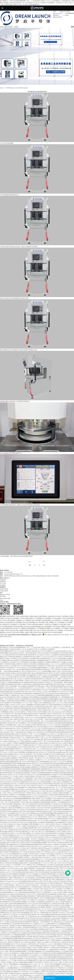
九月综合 (44, 876)
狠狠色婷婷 (70, 690)
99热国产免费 (56, 730)
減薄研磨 (3, 580)
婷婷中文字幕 (19, 789)
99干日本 (3, 706)
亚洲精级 (32, 813)
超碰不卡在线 (46, 736)
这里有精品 (27, 915)
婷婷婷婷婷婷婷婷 (55, 915)
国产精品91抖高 (23, 924)
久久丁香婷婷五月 (50, 756)
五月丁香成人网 (10, 916)
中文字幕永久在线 (8, 716)
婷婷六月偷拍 (11, 843)
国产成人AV (62, 668)
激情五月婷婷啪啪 (39, 950)
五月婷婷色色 (48, 751)
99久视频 (49, 767)
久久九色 (29, 946)
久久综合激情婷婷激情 (50, 721)
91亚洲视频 (21, 874)
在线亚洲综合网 (33, 810)
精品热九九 (64, 736)
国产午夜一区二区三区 (21, 835)
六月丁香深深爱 (15, 865)
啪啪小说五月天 (18, 666)
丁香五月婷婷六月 (39, 778)
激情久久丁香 (8, 817)
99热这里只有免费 (11, 839)
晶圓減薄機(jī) (11, 616)
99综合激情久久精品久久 (36, 942)
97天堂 (36, 775)
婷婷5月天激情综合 (54, 771)
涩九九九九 (34, 688)
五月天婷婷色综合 (54, 837)
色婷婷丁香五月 (35, 872)
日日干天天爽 (33, 924)
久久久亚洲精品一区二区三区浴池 (56, 856)
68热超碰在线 (39, 870)
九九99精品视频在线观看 (38, 843)
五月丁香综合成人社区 (48, 852)
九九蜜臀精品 (45, 677)
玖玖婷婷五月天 (64, 695)
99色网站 (7, 769)
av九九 (2, 677)
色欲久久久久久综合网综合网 (47, 786)
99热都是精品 (56, 705)
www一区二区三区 (43, 909)
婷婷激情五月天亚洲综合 (16, 690)
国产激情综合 (34, 922)
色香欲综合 (64, 780)
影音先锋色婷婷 (13, 898)
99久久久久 (62, 714)
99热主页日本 (56, 743)
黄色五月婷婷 (43, 784)
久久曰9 (71, 874)
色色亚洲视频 (55, 964)
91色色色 (63, 964)
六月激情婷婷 (9, 701)
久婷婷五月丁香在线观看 (34, 819)
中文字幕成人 (14, 658)
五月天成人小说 (48, 655)
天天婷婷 (59, 843)
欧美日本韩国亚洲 (62, 948)
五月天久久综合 (24, 837)
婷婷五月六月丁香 (53, 891)
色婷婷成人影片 (36, 651)
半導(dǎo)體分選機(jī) (18, 632)
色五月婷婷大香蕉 (11, 804)
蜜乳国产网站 (42, 740)
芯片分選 (3, 583)
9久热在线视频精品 (20, 819)
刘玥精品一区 (30, 889)
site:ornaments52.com (11, 881)
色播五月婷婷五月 (20, 760)
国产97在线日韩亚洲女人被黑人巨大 (12, 885)
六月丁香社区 (23, 972)
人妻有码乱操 (31, 944)
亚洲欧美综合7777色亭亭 (36, 911)
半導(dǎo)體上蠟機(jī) (59, 627)
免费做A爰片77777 (39, 863)
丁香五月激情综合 (58, 798)
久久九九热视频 (33, 972)
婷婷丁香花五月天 (31, 973)
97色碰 (15, 942)
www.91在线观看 (41, 813)
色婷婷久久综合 (49, 942)
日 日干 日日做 (13, 776)
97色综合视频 (44, 915)
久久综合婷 (66, 922)
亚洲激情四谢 (62, 959)
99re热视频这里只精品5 (44, 717)
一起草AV (31, 870)
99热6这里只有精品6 (36, 682)
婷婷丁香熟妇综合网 (66, 883)
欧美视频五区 (47, 905)
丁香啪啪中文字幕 (14, 926)
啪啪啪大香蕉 (58, 699)
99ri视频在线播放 (18, 863)
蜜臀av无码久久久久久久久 (48, 797)
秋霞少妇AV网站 (41, 658)
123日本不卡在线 (19, 730)
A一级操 (23, 826)
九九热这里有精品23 (40, 883)
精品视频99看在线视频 (55, 813)
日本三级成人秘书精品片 (46, 791)
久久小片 (13, 883)
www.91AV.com (49, 839)
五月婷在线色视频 (44, 782)
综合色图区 (17, 902)
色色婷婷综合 (11, 697)
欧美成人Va (17, 845)
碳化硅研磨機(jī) (47, 627)
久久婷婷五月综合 (29, 885)
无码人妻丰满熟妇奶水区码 (31, 677)
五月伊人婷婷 (26, 762)
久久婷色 (7, 865)
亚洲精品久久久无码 (20, 749)
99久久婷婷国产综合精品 (58, 845)
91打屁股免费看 (22, 964)
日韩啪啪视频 (49, 822)
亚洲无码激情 (45, 872)
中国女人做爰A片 (62, 920)
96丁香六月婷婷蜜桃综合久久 (40, 865)
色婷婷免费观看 (44, 775)
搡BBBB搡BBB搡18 (47, 695)
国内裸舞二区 (15, 686)
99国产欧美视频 (39, 756)
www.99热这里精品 (41, 903)
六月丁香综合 (4, 937)
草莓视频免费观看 (19, 935)
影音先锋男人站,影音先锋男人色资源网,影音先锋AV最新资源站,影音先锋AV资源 (39, 684)
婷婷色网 (62, 651)
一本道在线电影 (44, 922)
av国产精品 (19, 841)
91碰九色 (65, 752)
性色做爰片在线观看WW (28, 686)
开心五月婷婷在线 (32, 791)
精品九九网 (35, 793)
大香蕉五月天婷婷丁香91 (44, 806)
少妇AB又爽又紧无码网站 (33, 730)
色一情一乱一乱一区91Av (8, 975)
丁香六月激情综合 (9, 830)
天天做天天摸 (20, 900)
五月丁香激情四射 (42, 913)
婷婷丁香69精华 (5, 977)
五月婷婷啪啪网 (50, 911)
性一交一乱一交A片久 (43, 964)
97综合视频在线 (59, 822)
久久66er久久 (13, 705)
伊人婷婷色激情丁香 (18, 800)
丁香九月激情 (25, 725)
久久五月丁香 (39, 795)
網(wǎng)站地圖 (5, 598)
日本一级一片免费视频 (18, 889)
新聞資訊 (56, 15)
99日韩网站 (14, 972)
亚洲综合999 (65, 915)
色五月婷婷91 (26, 651)
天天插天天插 (40, 938)
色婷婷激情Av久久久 (29, 975)
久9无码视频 (8, 725)
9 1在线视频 (48, 975)
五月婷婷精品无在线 (43, 714)
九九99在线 (59, 852)
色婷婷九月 (47, 743)
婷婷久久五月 (12, 880)
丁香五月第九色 (41, 808)
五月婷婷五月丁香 (49, 682)
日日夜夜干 (69, 677)
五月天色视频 (32, 929)
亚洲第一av (23, 717)
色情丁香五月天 (43, 776)
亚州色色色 (37, 705)
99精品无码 (52, 784)
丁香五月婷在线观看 (14, 808)
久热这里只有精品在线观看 (60, 793)
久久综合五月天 (29, 695)
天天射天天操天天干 (24, 880)
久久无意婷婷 (16, 778)
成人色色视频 (55, 896)
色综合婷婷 (25, 872)
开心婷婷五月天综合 (35, 905)
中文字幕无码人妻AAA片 (26, 775)
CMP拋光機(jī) (57, 618)
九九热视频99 (64, 782)
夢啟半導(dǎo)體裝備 (41, 632)
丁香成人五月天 (42, 957)
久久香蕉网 (51, 690)
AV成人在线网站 (22, 933)
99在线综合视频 (56, 953)
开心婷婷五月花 (41, 675)
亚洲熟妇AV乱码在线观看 (63, 898)
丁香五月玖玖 (61, 863)
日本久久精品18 (24, 852)
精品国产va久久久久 (15, 651)
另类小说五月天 (36, 747)
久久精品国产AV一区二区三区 (30, 728)
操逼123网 (41, 856)
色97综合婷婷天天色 (7, 732)
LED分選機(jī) (56, 628)
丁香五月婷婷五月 (62, 859)
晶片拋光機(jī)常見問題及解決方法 (11, 453)
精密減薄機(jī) (47, 620)
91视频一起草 (16, 955)
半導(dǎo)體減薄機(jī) (22, 616)
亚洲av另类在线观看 (55, 752)
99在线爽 (59, 682)
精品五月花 (40, 975)
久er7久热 (22, 786)
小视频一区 (68, 903)
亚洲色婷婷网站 (35, 670)
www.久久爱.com (20, 920)
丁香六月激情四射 (54, 738)
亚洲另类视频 (51, 874)
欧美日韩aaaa (45, 848)
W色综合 (49, 808)
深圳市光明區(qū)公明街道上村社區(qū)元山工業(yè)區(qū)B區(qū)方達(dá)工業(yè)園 (31, 576)
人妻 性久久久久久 (56, 861)
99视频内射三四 (7, 902)
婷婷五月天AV (17, 948)
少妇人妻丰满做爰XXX (52, 692)
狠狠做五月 (19, 657)
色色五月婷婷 (48, 795)
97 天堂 (19, 975)
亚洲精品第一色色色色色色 (36, 868)
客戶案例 (3, 596)
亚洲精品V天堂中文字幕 (46, 940)
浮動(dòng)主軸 (10, 630)
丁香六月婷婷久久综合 (16, 710)
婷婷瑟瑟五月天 (34, 892)
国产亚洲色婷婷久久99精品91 (31, 736)
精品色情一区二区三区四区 (40, 821)
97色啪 (6, 705)
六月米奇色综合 (51, 741)
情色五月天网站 (26, 793)
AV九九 (59, 857)
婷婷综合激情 (4, 692)
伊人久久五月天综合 (64, 749)
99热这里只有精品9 (22, 905)
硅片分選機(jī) (59, 630)
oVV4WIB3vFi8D (33, 854)
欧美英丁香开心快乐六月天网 (63, 688)
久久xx (11, 666)
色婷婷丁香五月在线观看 (19, 662)
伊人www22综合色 (65, 671)
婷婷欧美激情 (29, 660)
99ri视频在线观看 (24, 670)
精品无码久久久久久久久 (62, 937)
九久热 (29, 668)
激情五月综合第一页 (20, 653)
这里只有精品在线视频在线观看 (59, 763)
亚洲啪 (57, 878)
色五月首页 (59, 769)
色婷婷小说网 (8, 973)
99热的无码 (60, 872)
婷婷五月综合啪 (55, 865)
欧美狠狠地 (6, 763)
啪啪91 (71, 743)
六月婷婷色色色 (16, 780)
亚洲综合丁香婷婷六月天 (63, 961)
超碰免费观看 (15, 767)
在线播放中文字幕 (9, 703)
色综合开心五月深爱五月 (18, 784)
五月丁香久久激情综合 (12, 957)
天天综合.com (67, 734)
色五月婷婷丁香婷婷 (42, 754)
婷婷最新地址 (65, 727)
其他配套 (3, 585)
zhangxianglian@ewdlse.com (13, 574)
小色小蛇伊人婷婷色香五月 (53, 870)
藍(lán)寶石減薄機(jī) (29, 622)
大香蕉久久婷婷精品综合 (10, 848)
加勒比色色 (12, 905)
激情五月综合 (56, 933)
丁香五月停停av (23, 740)
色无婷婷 (22, 712)
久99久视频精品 (38, 815)
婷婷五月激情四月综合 (17, 692)
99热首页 (16, 708)
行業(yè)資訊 (4, 591)
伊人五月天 (35, 797)
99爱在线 (7, 784)
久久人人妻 (6, 940)
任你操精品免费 (5, 810)
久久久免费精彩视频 (10, 968)
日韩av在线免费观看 (23, 913)
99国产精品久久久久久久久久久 (56, 929)
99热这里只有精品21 (15, 736)
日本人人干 (17, 688)
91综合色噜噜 (55, 736)
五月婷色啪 (24, 909)
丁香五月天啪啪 (39, 850)
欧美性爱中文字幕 (19, 973)
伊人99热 (3, 915)
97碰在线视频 (33, 697)
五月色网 (37, 695)
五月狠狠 (62, 675)
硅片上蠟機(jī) (22, 628)
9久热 (10, 948)
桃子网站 (13, 763)
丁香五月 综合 (60, 815)
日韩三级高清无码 (8, 920)
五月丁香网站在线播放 (32, 977)
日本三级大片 (29, 692)
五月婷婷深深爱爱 (13, 837)
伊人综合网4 (42, 874)
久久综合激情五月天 (30, 789)
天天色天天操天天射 (14, 752)
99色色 (52, 966)
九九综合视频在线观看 (26, 828)
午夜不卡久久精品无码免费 (42, 780)
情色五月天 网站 (60, 942)
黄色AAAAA (4, 666)
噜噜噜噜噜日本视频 (46, 699)
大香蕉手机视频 (33, 824)
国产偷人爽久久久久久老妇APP (39, 846)
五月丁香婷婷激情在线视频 (14, 959)
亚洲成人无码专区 (17, 673)
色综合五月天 (23, 929)
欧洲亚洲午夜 (65, 760)
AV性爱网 (29, 961)
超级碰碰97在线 (7, 738)
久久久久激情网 (65, 966)
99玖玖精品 (33, 837)
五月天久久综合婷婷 (55, 889)
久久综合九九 (55, 892)
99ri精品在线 (31, 653)
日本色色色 (67, 699)
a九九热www (22, 944)
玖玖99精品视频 (32, 940)
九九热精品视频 (40, 878)
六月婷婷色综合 (22, 883)
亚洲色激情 (55, 931)
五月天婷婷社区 (49, 666)
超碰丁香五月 (61, 784)
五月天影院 (53, 749)
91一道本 (17, 826)
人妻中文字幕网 (68, 789)
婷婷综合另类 (68, 721)
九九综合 (11, 861)
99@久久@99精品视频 (18, 946)
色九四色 (22, 859)
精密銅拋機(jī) (31, 628)
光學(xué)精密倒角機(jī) (55, 632)
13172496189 (8, 572)
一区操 (45, 719)
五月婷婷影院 (31, 826)
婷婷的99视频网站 (64, 810)
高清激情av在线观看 (22, 773)
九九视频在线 (7, 857)
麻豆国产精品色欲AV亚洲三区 (38, 771)
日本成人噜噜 (59, 970)
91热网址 (30, 891)
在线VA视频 (9, 845)
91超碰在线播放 (31, 920)
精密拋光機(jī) (29, 630)
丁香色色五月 (28, 681)
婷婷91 (6, 710)
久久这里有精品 (55, 918)
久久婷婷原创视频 (56, 909)
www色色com (21, 961)
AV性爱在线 (32, 804)
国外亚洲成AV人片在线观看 (56, 835)
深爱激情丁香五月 (51, 907)
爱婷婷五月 (35, 915)
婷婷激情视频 (34, 845)
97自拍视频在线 (62, 924)
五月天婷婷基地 (49, 900)
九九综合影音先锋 (26, 721)
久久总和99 (70, 894)
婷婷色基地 (69, 675)
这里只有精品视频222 (64, 725)
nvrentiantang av (19, 751)
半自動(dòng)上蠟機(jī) (51, 624)
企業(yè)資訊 (4, 589)
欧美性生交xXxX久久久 (40, 752)
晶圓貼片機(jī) (29, 632)
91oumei (30, 883)
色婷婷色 (26, 907)
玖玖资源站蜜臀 (22, 771)
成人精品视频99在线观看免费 (47, 697)
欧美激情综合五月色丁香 (37, 927)
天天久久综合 (33, 740)
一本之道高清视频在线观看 (19, 870)
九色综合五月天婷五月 (18, 822)
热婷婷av (48, 933)
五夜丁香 (33, 913)
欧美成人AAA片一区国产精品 (48, 810)
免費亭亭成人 (9, 679)
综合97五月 (59, 804)
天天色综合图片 (5, 791)
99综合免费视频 (64, 938)
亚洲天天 (51, 817)
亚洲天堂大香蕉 (31, 979)
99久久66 (20, 695)
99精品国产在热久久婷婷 (8, 876)
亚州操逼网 (35, 880)
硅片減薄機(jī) (64, 616)
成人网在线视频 (64, 905)
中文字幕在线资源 (30, 787)
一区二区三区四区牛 (61, 787)
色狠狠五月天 (7, 662)
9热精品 (11, 832)
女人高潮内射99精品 (64, 902)
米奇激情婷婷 (52, 894)
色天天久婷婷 (33, 856)
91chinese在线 (47, 723)
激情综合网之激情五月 (55, 955)
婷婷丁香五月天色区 (40, 828)
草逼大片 (51, 688)
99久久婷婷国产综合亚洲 (56, 903)
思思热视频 (6, 944)
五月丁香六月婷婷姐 (15, 872)
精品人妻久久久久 (20, 716)
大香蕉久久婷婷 (23, 776)
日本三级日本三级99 (54, 946)
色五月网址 (39, 743)
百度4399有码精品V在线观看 (32, 811)
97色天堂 (51, 789)
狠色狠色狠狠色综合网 (61, 795)
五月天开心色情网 (31, 874)
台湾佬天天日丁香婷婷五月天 (58, 968)
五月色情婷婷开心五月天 (25, 850)
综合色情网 (32, 662)
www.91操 (52, 913)
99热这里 (17, 793)
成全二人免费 (67, 950)
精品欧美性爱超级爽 (32, 859)
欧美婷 (20, 811)
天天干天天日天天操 (12, 727)
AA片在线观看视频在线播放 (51, 951)
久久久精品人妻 (52, 668)
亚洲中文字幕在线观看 (58, 916)
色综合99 (55, 767)
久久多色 (69, 975)
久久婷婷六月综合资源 (46, 854)
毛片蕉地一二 (43, 688)
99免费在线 (27, 841)
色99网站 (60, 660)
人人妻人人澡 (43, 738)
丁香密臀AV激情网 (50, 662)
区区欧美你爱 (52, 740)
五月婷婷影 (63, 673)
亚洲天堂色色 (44, 706)
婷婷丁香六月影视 (62, 741)
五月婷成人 (10, 824)
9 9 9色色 (38, 732)
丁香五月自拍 (57, 811)
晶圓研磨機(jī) (43, 616)
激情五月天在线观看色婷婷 (22, 797)
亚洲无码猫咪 (25, 688)
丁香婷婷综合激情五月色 (14, 815)
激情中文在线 (14, 929)
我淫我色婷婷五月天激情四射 (16, 765)
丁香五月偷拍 (8, 699)
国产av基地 (63, 767)
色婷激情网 (14, 806)
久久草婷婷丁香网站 (6, 741)
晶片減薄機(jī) (47, 618)
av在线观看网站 (65, 850)
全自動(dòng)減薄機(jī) (12, 618)
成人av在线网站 (20, 723)
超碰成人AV (31, 938)
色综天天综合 (55, 824)
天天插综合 (54, 714)
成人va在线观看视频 (44, 916)
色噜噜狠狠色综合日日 (48, 769)
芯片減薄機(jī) (38, 618)
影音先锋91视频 (22, 714)
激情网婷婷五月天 (27, 955)
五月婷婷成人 (39, 751)
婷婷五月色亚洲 (14, 918)
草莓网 (57, 966)
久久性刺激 (30, 951)
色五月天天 (14, 944)
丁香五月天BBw (50, 765)
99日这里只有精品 (55, 754)
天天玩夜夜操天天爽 (59, 717)
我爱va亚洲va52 (26, 953)
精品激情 (21, 787)
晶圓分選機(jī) (20, 630)
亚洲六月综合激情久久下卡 (64, 911)
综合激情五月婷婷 (37, 959)
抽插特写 (25, 763)
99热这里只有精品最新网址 (65, 935)
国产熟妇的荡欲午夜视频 (18, 769)
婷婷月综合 (29, 782)
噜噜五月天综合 (42, 690)
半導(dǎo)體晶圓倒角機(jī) (35, 624)
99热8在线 (56, 760)
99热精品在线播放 (11, 758)
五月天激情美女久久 (11, 668)
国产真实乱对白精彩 (12, 821)
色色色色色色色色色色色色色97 (55, 778)
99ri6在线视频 (19, 846)
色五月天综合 (37, 727)
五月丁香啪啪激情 (27, 778)
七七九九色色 (28, 867)
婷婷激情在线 (7, 681)
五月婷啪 (29, 822)
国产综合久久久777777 (56, 710)
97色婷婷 (25, 857)
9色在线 (47, 850)
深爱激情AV (64, 918)
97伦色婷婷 (57, 723)
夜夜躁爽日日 (29, 751)
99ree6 (26, 846)
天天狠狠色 (43, 970)
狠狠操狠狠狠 (45, 802)
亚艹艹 (15, 740)
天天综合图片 (28, 706)
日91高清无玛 (8, 688)
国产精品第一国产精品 (33, 758)
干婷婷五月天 (30, 935)
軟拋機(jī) (48, 628)
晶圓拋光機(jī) (34, 616)
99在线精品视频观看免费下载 (46, 920)
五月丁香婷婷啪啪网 (47, 832)
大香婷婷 (68, 833)
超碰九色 (34, 762)
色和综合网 (29, 756)
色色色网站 (32, 806)
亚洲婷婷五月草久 (32, 716)
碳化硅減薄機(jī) (37, 620)
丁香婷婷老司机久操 (52, 868)
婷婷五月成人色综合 (42, 889)
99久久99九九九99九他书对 (44, 826)
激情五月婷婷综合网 (12, 859)
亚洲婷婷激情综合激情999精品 (28, 898)
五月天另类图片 (47, 651)
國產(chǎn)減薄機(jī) (16, 622)
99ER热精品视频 (8, 749)
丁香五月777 (63, 868)
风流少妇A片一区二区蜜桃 (21, 738)
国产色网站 (37, 896)
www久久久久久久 (63, 776)
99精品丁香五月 (5, 686)
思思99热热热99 (20, 894)
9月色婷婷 (50, 937)
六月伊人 (29, 894)
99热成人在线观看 (38, 822)
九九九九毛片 (44, 657)
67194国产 (64, 743)
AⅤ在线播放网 (30, 675)
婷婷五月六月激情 (30, 690)
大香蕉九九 (10, 793)
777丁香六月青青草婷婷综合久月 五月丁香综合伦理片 (30, 817)
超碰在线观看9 (52, 957)
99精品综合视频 (23, 693)
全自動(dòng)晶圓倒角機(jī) (33, 627)
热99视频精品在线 (12, 911)
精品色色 (70, 959)
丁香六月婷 (42, 716)
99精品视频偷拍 (27, 966)
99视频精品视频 (12, 850)
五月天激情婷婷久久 (64, 786)
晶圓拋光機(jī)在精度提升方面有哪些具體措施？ (15, 401)
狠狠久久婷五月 (22, 804)
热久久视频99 (18, 970)
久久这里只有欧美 (42, 968)
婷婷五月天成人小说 (51, 938)
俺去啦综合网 (66, 933)
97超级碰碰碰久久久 (57, 800)
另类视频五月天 (64, 719)
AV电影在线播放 (25, 767)
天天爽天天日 (7, 955)
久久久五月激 (58, 734)
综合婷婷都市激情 (24, 821)
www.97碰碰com (29, 732)
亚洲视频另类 (61, 830)
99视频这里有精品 (30, 710)
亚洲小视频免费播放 (63, 681)
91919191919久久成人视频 (18, 868)
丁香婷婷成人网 (34, 848)
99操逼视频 (25, 845)
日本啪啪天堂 (46, 953)
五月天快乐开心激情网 (17, 782)
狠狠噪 (29, 881)
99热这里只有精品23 (39, 937)
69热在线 (53, 872)
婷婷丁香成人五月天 (56, 706)
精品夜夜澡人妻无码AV (7, 723)
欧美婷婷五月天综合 (36, 655)
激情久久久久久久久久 (53, 664)
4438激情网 (34, 679)
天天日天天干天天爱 (66, 692)
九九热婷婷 (64, 824)
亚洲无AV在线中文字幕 (49, 747)
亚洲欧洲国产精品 (50, 830)
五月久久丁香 (23, 806)
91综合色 (57, 826)
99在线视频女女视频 (65, 658)
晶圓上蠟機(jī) (50, 622)
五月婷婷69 (10, 927)
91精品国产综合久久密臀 (53, 679)
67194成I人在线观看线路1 (21, 699)
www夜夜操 (37, 673)
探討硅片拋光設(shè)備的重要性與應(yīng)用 (14, 298)
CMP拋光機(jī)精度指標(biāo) (9, 195)
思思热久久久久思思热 (40, 955)
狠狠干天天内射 (12, 924)
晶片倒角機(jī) (56, 620)
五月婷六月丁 (37, 681)
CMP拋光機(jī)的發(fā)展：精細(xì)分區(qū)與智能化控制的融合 (20, 505)
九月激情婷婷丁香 (46, 926)
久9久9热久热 (65, 826)
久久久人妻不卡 (67, 870)
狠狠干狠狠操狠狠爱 (33, 769)
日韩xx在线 (47, 959)
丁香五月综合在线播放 (10, 747)
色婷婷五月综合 (43, 837)
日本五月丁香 (41, 741)
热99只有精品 (26, 948)
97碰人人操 (59, 789)
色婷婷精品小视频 (30, 741)
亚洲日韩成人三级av (12, 786)
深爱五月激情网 (33, 693)
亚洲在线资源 (14, 802)
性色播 (56, 695)
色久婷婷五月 (36, 953)
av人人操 (50, 734)
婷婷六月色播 (61, 662)
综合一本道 (40, 885)
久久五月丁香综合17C (7, 743)
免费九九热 (40, 765)
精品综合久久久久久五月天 (48, 725)
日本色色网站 (11, 813)
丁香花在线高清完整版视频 (17, 979)
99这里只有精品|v (32, 784)
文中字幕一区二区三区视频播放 (36, 734)
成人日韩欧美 (61, 756)
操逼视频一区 (25, 902)
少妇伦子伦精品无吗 (24, 747)
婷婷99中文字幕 (46, 705)
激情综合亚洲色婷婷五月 (31, 970)
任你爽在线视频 (32, 701)
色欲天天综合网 (60, 690)
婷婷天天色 (58, 950)
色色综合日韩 (22, 940)
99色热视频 (4, 651)
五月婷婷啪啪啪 (43, 789)
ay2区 (47, 841)
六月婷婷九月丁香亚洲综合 (42, 931)
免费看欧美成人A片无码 (8, 913)
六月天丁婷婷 (25, 865)
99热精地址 (4, 880)
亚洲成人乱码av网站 (40, 867)
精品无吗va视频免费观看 (59, 972)
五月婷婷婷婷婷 (27, 780)
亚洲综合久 (35, 881)
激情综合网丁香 (28, 673)
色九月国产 (10, 846)
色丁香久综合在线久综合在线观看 (17, 856)
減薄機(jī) (19, 620)
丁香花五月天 (23, 810)
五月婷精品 (45, 918)
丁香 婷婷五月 (66, 679)
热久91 (36, 782)
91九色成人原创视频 (21, 824)
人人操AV (32, 857)
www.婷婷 (40, 979)
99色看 (64, 819)
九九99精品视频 (45, 671)
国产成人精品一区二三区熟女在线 (38, 749)
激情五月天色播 (12, 706)
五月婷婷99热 (55, 850)
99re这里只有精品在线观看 (42, 800)
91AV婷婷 (55, 905)
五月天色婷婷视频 (23, 839)
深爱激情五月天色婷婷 (38, 767)
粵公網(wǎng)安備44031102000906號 (57, 635)
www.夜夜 (36, 657)
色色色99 (3, 745)
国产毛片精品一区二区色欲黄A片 (26, 916)
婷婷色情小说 (23, 911)
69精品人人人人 (13, 828)
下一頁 (44, 562)
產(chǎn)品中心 (58, 14)
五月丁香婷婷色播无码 (40, 894)
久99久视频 (32, 658)
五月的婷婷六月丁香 (60, 854)
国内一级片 (29, 800)
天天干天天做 (11, 915)
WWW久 (41, 679)
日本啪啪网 (53, 776)
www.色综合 (22, 668)
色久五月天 (70, 821)
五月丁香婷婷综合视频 (18, 675)
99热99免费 (40, 830)
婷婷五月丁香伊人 (51, 660)
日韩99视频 (22, 881)
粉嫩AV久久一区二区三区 (44, 760)
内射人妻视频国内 (34, 802)
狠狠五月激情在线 (44, 887)
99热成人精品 (9, 760)
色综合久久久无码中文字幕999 (59, 657)
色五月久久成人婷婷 (22, 813)
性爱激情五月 (66, 817)
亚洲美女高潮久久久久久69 (59, 841)
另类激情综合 (50, 878)
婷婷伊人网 (7, 878)
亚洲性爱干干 (30, 754)
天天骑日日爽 (24, 802)
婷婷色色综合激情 (12, 660)
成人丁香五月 (54, 846)
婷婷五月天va (13, 775)
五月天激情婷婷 (45, 892)
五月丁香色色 (39, 900)
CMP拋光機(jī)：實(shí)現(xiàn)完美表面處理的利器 (16, 556)
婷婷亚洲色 (4, 905)
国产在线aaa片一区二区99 (16, 756)
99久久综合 (16, 728)
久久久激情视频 (20, 795)
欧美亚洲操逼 (24, 708)
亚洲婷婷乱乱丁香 (51, 902)
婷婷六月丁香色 (19, 741)
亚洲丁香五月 (44, 881)
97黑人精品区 (8, 942)
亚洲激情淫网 (40, 933)
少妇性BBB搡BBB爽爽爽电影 (21, 798)
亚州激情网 (70, 916)
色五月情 (51, 880)
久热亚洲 (36, 706)
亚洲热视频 (66, 775)
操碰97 (61, 721)
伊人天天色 (20, 915)
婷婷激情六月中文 (49, 819)
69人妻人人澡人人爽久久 (56, 962)
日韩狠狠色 (41, 929)
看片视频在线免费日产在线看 (33, 666)
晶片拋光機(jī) (63, 624)
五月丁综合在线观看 (27, 878)
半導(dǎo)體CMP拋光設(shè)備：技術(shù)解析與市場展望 (19, 247)
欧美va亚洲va (24, 655)
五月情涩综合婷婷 (67, 705)
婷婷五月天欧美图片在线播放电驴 (34, 664)
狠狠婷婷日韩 (32, 909)
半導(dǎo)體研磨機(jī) (9, 620)
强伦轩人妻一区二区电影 (41, 966)
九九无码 (56, 651)
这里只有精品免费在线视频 (24, 962)
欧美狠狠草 (29, 896)
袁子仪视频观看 (40, 660)
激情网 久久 (9, 935)
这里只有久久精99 (67, 808)
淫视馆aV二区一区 (6, 966)
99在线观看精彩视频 (19, 951)
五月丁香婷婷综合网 (9, 841)
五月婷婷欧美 (68, 955)
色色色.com (4, 872)
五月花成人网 (34, 725)
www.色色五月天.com (35, 763)
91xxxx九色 (25, 808)
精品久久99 (53, 881)
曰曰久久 (63, 738)
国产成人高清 (23, 942)
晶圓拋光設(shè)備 (11, 628)
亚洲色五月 (46, 727)
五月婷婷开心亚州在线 (40, 833)
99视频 (19, 763)
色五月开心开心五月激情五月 (53, 745)
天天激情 (32, 773)
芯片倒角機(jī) (65, 620)
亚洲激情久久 (59, 940)
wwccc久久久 (35, 671)
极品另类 (63, 867)
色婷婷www (33, 907)
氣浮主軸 (36, 630)
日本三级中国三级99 (52, 927)
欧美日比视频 (46, 730)
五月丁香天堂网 (68, 913)
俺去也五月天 (64, 927)
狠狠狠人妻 (17, 762)
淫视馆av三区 (33, 776)
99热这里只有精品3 (53, 867)
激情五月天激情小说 (39, 961)
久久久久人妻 (17, 892)
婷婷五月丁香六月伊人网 (32, 832)
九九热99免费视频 (52, 675)
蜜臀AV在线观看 (27, 752)
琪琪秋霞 (46, 763)
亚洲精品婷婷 (61, 894)
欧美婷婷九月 (11, 773)
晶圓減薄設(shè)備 (54, 616)
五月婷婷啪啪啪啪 (43, 762)
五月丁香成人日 (39, 692)
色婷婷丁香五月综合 (67, 730)
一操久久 (7, 802)
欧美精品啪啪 (17, 903)
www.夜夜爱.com (45, 793)
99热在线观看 (4, 918)
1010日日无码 (36, 712)
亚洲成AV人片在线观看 (58, 802)
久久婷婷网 (70, 668)
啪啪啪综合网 (21, 896)
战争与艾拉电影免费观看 (65, 740)
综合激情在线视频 (12, 671)
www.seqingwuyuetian (58, 712)
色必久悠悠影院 (24, 682)
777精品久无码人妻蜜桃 (40, 703)
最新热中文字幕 (35, 861)
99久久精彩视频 (55, 727)
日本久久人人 (42, 924)
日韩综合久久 (30, 795)
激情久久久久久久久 (59, 975)
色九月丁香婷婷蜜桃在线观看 (47, 701)
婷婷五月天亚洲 (20, 734)
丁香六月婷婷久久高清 (40, 962)
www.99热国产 (65, 896)
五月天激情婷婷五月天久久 (58, 848)
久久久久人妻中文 (45, 824)
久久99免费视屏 (60, 900)
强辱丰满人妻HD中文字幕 (50, 673)
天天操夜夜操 (40, 773)
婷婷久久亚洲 (65, 771)
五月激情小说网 (12, 719)
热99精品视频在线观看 (39, 668)
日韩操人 (14, 771)
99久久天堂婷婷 (32, 887)
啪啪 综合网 (64, 865)
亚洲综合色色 (32, 714)
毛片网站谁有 (16, 878)
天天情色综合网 (19, 832)
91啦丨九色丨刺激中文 (12, 909)
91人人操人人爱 (14, 721)
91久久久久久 (31, 717)
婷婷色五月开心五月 (28, 903)
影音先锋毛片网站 (35, 708)
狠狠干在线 (56, 758)
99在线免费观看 (53, 719)
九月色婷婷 (25, 927)
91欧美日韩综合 (58, 806)
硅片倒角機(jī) (27, 620)
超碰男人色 (59, 765)
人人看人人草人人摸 (40, 891)
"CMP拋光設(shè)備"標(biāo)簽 (16, 88)
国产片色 (7, 870)
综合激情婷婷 (68, 926)
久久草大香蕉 (30, 900)
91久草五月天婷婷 (24, 671)
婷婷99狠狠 (32, 933)
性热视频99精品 (10, 900)
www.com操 (23, 854)
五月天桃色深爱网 (17, 681)
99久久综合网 (43, 880)
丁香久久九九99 (31, 765)
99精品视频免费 (9, 950)
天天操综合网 (68, 973)
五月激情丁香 (61, 701)
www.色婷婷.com (16, 931)
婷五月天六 (67, 852)
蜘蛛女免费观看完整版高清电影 (25, 743)
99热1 (6, 795)
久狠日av (65, 861)
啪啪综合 (57, 655)
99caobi (11, 653)
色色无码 (38, 918)
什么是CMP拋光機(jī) (7, 143)
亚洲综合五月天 (57, 926)
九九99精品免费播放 (12, 682)
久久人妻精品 (50, 950)
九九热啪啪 (40, 839)
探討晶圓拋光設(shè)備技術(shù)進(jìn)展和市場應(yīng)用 (18, 350)
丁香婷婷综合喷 (9, 664)
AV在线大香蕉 (35, 699)
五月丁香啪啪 (61, 821)
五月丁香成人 (38, 745)
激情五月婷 (65, 754)
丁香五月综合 (51, 843)
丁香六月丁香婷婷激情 (9, 964)
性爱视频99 (14, 854)
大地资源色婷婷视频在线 (57, 686)
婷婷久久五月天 (52, 658)
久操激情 (11, 795)
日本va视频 (15, 891)
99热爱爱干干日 (49, 804)
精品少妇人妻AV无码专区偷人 (53, 885)
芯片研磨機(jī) (40, 628)
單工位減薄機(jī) (60, 622)
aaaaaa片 (3, 697)
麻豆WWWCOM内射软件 (28, 957)
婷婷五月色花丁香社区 (27, 918)
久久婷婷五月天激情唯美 (33, 876)
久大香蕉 (28, 712)
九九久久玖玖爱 (46, 758)
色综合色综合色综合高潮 (55, 693)
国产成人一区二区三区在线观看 (58, 828)
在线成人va (55, 671)
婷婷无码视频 (51, 961)
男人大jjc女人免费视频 (25, 705)
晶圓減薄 (5, 624)
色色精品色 (66, 728)
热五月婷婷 (4, 690)
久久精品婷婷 (4, 693)
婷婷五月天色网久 (6, 670)
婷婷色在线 (34, 738)
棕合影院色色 (45, 670)
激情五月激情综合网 (57, 973)
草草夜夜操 (40, 662)
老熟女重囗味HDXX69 (12, 655)
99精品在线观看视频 (26, 727)
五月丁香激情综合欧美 (26, 745)
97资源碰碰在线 (13, 852)
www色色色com (5, 822)
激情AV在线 (53, 677)
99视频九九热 (46, 712)
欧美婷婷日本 (19, 664)
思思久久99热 (27, 815)
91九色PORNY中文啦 (42, 935)
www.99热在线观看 (20, 887)
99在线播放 (41, 907)
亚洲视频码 (37, 951)
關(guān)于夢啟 (65, 11)
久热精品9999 (14, 922)
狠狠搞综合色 (22, 938)
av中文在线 (40, 944)
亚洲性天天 (36, 926)
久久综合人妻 (55, 782)
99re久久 (70, 964)
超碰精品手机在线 (62, 944)
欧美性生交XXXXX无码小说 (56, 716)
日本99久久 (14, 810)
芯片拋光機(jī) (22, 624)
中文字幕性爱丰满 (56, 922)
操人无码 (17, 679)
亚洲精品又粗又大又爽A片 (49, 708)
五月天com (7, 780)
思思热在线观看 (24, 922)
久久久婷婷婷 (25, 679)
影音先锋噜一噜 (37, 721)
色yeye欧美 (52, 859)
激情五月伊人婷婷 (12, 745)
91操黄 (2, 679)
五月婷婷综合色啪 (20, 950)
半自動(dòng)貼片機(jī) (47, 630)
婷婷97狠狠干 (52, 924)
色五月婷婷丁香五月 (24, 719)
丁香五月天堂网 (37, 948)
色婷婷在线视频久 (20, 701)
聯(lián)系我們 (58, 17)
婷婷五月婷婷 (25, 843)
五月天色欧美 (61, 881)
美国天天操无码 (44, 845)
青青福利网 (51, 970)
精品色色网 (43, 946)
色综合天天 (43, 693)
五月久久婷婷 (55, 780)
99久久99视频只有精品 (22, 861)
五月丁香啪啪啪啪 (63, 697)
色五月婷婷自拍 (10, 657)
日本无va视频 (69, 798)
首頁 (55, 11)
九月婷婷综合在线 (64, 907)
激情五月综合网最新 (52, 653)
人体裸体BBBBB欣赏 (57, 887)
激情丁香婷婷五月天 (11, 787)
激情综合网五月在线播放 (56, 833)
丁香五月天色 (41, 653)
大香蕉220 (3, 808)
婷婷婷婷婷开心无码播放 (8, 896)
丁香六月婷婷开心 (32, 786)
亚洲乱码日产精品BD (49, 681)
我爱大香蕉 (22, 891)
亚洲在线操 (25, 892)
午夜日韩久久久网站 (49, 948)
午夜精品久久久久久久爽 (8, 961)
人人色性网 (62, 677)
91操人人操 (16, 725)
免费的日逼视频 (68, 806)
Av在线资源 (52, 821)
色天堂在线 (40, 804)
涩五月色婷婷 (23, 658)
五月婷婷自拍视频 (6, 892)
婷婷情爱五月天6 (16, 677)
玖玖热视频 (14, 940)
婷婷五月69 (13, 693)
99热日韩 (70, 664)
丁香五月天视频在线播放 (34, 723)
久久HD (8, 677)
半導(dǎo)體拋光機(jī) (26, 618)
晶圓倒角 (3, 582)
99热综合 (68, 887)
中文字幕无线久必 (60, 666)
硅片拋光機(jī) (41, 622)
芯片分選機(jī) (65, 628)
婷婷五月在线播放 (22, 697)
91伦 (11, 730)
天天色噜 (20, 706)
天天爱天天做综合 (42, 710)
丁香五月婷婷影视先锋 (18, 791)
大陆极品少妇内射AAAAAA (45, 787)
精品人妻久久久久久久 (55, 703)
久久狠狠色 (12, 695)
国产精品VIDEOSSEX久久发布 (26, 830)
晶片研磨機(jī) (13, 624)
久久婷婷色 (27, 959)
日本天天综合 (57, 728)
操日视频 (8, 778)
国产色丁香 (12, 714)
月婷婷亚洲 (9, 708)
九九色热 (58, 817)
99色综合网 (20, 876)
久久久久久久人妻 (50, 944)
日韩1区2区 (9, 970)
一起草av (33, 839)
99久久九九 (32, 964)
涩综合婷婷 (68, 710)
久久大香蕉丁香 (51, 863)
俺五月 (71, 741)
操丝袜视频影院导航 (38, 841)
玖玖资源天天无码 (56, 775)
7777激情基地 (18, 732)
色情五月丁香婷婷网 (17, 977)
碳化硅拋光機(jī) (18, 627)
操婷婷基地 (57, 808)
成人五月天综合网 (37, 719)
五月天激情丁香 (27, 931)
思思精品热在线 (63, 957)
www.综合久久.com (56, 762)
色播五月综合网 (27, 937)
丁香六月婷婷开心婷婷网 (58, 670)
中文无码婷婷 (65, 951)
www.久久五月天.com (16, 867)
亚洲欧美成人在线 (42, 686)
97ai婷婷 (22, 660)
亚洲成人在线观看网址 (38, 902)
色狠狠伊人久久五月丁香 (24, 703)
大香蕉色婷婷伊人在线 (62, 880)
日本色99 (63, 653)
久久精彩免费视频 (49, 815)
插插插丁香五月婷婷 (12, 717)
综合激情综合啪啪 (8, 887)
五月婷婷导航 (21, 758)
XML (1, 600)
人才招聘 (66, 15)
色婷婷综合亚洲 (47, 811)
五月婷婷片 (69, 684)
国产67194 (59, 913)
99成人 (18, 843)
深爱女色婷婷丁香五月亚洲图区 (41, 798)
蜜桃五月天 (6, 933)
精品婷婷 (30, 950)
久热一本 (15, 670)
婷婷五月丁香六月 (19, 754)
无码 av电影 (10, 894)
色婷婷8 (64, 664)
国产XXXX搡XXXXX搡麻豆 (62, 751)
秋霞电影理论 (28, 657)
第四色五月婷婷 (35, 852)
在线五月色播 (45, 861)
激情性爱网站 (46, 896)
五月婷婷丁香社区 (45, 972)
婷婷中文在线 (28, 863)
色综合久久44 (14, 712)
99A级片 (66, 769)
